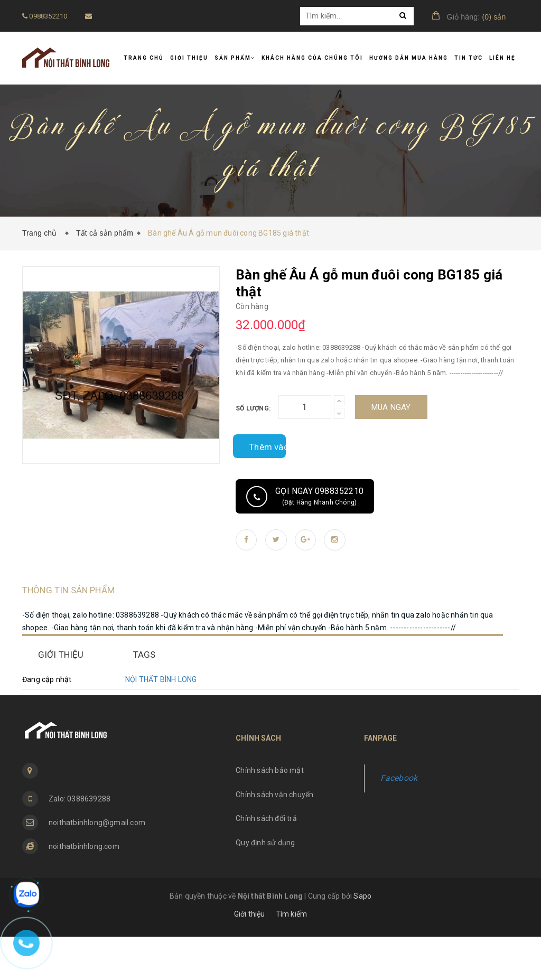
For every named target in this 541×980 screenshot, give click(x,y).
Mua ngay (391, 407)
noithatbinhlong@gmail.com (97, 866)
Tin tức (469, 58)
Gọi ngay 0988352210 (305, 497)
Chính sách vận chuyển (274, 838)
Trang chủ (144, 58)
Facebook (399, 821)
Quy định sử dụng (265, 886)
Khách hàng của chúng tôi (312, 58)
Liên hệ (502, 58)
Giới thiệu (189, 58)
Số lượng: (253, 408)
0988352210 (45, 16)
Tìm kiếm (292, 957)
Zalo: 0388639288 (80, 842)
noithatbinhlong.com (84, 890)
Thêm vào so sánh (259, 446)
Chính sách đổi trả (266, 862)
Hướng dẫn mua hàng (409, 58)
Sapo (362, 939)
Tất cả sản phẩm (105, 233)
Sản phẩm (235, 58)
